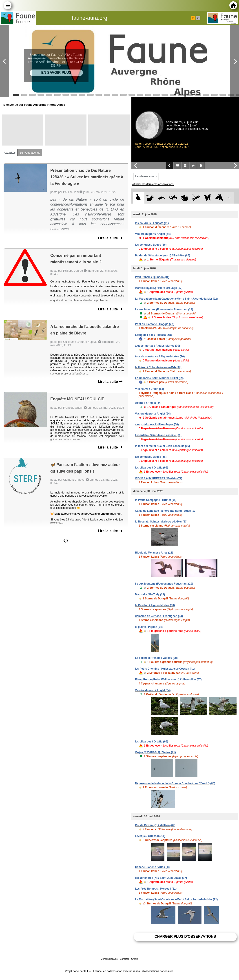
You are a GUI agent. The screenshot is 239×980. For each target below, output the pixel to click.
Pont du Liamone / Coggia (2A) (155, 324)
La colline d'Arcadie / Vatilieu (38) (156, 658)
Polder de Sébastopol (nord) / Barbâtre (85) (163, 256)
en (198, 18)
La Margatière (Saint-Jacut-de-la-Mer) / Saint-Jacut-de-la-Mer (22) (176, 299)
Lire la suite (110, 238)
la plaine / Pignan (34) (149, 627)
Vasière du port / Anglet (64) (153, 234)
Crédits (135, 959)
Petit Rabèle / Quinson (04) (152, 277)
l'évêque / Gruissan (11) (150, 836)
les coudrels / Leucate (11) (152, 223)
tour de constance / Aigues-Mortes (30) (160, 357)
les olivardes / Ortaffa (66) (152, 468)
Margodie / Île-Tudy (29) (150, 594)
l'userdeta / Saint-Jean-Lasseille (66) (158, 435)
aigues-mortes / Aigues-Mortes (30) (157, 346)
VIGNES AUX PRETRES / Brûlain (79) (159, 478)
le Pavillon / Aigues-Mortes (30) (155, 605)
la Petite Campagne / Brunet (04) (156, 500)
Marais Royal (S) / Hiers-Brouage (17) (159, 288)
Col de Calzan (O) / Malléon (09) (155, 825)
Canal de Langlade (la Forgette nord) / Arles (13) (166, 511)
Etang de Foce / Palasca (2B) (153, 335)
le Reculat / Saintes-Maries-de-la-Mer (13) (161, 522)
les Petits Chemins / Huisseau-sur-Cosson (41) (165, 669)
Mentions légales (109, 959)
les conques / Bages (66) (151, 245)
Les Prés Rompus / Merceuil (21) (156, 889)
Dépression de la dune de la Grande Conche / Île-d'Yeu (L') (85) (175, 783)
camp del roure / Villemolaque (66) (157, 424)
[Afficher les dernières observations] (153, 184)
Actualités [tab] (10, 153)
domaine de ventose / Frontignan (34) (159, 616)
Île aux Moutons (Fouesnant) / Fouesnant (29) (164, 309)
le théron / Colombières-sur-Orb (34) (158, 367)
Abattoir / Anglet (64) (148, 403)
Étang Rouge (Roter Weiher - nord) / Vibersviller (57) (168, 679)
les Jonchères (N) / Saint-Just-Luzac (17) (161, 878)
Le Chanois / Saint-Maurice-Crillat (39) (159, 378)
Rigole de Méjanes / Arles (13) (154, 553)
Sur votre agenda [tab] (30, 153)
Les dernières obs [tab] (146, 176)
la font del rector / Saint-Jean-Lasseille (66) (162, 446)
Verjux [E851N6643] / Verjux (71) (155, 752)
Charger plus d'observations (185, 936)
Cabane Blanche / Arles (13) (153, 867)
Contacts (124, 959)
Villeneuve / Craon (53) (149, 389)
